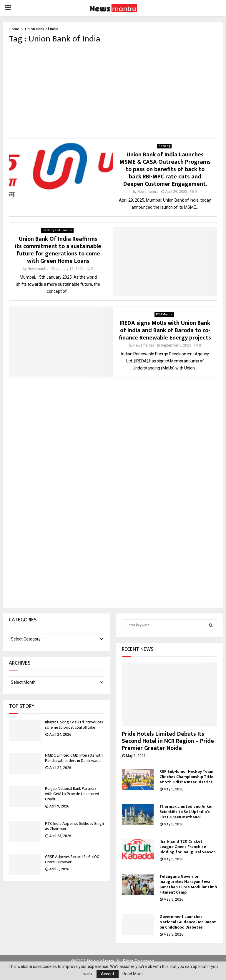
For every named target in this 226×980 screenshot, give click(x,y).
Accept (108, 974)
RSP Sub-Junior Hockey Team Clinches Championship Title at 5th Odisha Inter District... (187, 777)
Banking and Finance (57, 230)
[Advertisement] (113, 91)
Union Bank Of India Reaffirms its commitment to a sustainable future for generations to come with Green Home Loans (58, 250)
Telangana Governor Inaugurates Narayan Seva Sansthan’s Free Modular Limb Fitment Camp (188, 884)
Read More (133, 974)
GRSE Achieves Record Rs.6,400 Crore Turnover (72, 859)
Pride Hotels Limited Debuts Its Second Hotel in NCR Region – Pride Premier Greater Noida (168, 741)
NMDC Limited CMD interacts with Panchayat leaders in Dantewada (74, 758)
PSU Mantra (164, 314)
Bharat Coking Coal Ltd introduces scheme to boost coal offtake (74, 725)
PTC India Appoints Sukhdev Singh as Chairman (74, 826)
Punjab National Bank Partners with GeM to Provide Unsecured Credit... (72, 794)
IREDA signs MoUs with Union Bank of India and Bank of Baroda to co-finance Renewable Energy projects (165, 330)
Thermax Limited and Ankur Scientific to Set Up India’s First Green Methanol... (186, 812)
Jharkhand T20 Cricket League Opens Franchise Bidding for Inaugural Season (188, 847)
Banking (164, 146)
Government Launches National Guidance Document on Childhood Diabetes (188, 922)
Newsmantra (148, 192)
